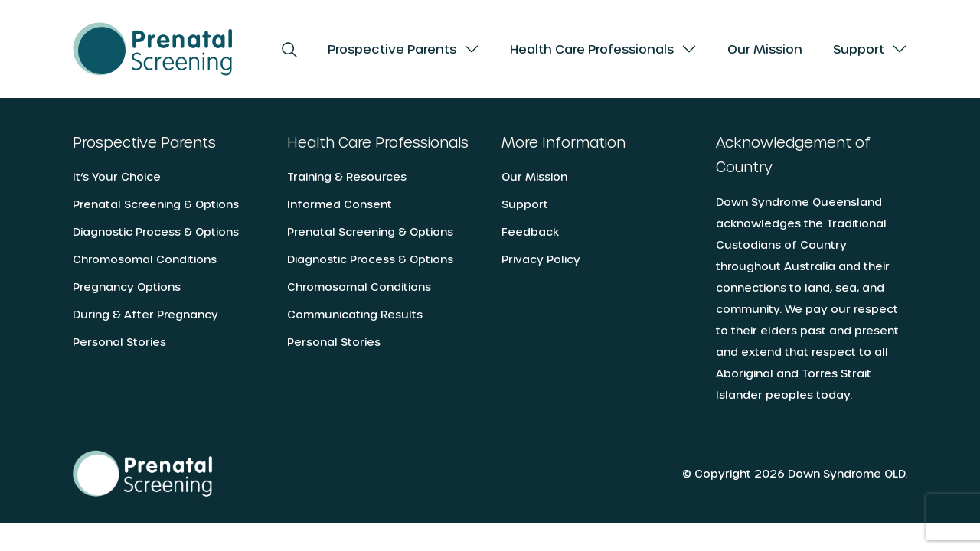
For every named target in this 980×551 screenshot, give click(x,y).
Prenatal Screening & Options (156, 204)
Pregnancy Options (127, 287)
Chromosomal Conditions (145, 259)
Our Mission (765, 49)
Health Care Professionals (592, 49)
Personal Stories (119, 342)
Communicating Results (355, 314)
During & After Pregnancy (145, 314)
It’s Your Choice (117, 176)
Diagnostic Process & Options (156, 231)
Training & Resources (347, 176)
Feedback (530, 231)
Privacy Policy (541, 259)
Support (859, 49)
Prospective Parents (392, 49)
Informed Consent (340, 204)
